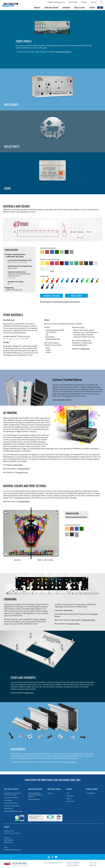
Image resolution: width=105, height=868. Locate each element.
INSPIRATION (66, 8)
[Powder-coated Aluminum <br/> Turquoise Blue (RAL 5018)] (71, 263)
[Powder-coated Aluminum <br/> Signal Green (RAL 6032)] (76, 263)
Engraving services (88, 620)
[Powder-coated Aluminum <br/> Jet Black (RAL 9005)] (86, 263)
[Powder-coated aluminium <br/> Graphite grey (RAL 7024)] (91, 263)
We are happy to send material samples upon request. (60, 302)
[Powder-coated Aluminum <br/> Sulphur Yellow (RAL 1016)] (42, 263)
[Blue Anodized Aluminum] (52, 252)
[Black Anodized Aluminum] (67, 252)
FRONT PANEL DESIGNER (51, 8)
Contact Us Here (22, 472)
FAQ (68, 793)
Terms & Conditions (73, 865)
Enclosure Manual (70, 762)
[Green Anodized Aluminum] (57, 252)
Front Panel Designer (64, 52)
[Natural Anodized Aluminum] (71, 252)
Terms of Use (93, 863)
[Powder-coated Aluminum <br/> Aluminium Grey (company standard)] (96, 263)
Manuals (69, 799)
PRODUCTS (37, 8)
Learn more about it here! (62, 400)
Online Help (85, 349)
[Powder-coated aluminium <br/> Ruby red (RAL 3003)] (62, 263)
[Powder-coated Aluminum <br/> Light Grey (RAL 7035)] (42, 269)
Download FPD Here (34, 799)
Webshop (84, 2)
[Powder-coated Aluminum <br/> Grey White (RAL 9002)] (47, 269)
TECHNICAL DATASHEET (52, 296)
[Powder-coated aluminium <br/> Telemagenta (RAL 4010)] (52, 263)
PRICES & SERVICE (80, 8)
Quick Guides (70, 801)
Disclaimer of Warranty (73, 863)
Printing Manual (24, 469)
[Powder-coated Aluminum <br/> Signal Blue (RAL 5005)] (67, 263)
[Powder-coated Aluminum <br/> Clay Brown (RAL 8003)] (81, 263)
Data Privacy (93, 865)
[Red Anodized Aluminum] (47, 252)
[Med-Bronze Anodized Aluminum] (62, 252)
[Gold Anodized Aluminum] (42, 252)
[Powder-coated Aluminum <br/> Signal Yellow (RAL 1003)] (47, 263)
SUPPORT (92, 8)
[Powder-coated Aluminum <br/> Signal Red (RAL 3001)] (57, 263)
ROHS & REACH (76, 296)
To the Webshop (90, 793)
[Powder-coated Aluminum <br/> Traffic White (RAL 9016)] (52, 269)
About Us (94, 2)
